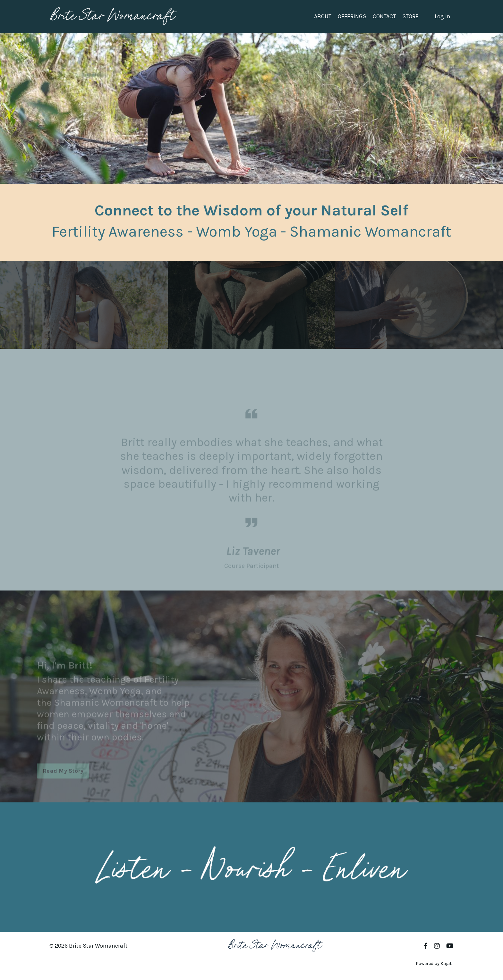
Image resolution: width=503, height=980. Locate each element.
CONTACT (384, 16)
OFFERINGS (352, 16)
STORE (410, 16)
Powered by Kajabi (435, 963)
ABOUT (323, 16)
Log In (443, 16)
